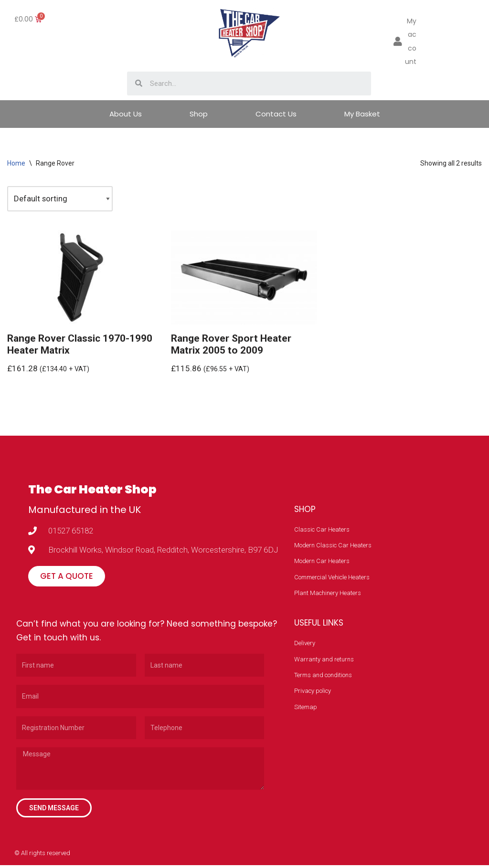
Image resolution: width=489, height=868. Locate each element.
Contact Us (276, 114)
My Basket (362, 114)
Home (16, 163)
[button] (67, 578)
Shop (199, 114)
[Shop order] (60, 199)
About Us (126, 114)
